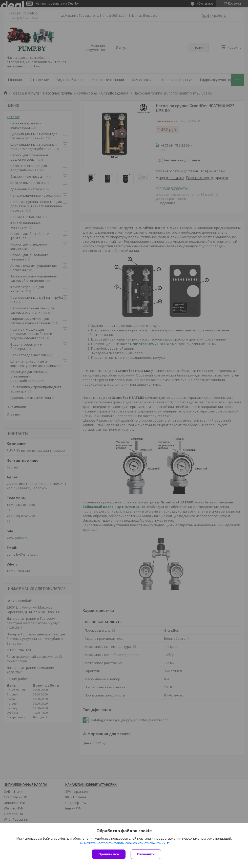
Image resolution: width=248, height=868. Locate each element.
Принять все (109, 854)
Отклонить (146, 854)
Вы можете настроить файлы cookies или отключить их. (122, 843)
